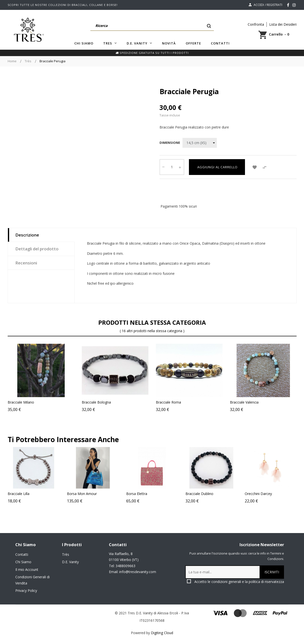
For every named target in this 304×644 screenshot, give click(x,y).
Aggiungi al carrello (217, 167)
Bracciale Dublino (241, 494)
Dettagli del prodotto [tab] (37, 249)
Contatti (22, 554)
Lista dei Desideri (283, 24)
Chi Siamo (23, 562)
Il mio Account (27, 569)
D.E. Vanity (70, 562)
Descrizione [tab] (27, 235)
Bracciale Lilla (61, 494)
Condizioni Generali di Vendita (32, 580)
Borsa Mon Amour (124, 494)
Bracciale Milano (21, 402)
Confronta (256, 24)
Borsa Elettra (179, 494)
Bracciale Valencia (244, 402)
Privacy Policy (26, 590)
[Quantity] (172, 167)
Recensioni (26, 263)
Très (66, 554)
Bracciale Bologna (96, 402)
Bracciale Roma (168, 402)
